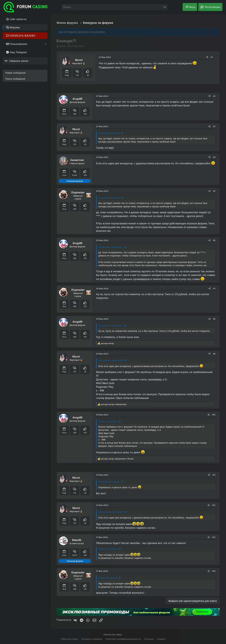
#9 (214, 354)
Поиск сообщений (15, 79)
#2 (214, 96)
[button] (45, 44)
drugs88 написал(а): (109, 133)
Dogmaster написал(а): (111, 247)
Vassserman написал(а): (111, 360)
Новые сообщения (15, 73)
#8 (214, 319)
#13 (214, 537)
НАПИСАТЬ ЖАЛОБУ (23, 36)
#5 (214, 191)
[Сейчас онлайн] (66, 102)
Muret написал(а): (108, 421)
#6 (214, 240)
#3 (214, 126)
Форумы (15, 27)
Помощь (149, 639)
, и (117, 459)
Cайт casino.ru (18, 19)
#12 (214, 505)
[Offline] (69, 63)
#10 (214, 415)
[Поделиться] (207, 57)
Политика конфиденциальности (123, 639)
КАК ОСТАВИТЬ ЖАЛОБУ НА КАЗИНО (82, 32)
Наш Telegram (18, 52)
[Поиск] (115, 7)
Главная (161, 639)
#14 (214, 571)
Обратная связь (69, 639)
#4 (214, 157)
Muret (63, 46)
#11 (214, 475)
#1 (212, 57)
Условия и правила (92, 639)
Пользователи (18, 44)
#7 (214, 288)
